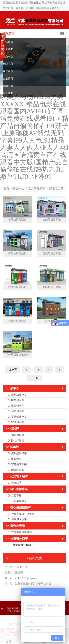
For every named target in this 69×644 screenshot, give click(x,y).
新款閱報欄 (18, 470)
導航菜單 (9, 34)
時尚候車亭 (18, 400)
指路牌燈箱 (18, 435)
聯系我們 (8, 93)
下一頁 (35, 378)
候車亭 (15, 388)
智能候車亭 (18, 422)
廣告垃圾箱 (17, 526)
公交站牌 (16, 483)
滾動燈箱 (16, 459)
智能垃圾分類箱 (17, 220)
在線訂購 (8, 86)
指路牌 (15, 429)
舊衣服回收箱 (19, 519)
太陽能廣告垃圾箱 (22, 532)
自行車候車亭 (19, 489)
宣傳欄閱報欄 (19, 464)
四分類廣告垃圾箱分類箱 (17, 356)
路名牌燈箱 (18, 441)
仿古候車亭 (18, 411)
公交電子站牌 (19, 476)
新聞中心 (8, 64)
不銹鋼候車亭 (19, 417)
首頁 (7, 188)
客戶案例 (8, 71)
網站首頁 (8, 42)
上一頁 (13, 370)
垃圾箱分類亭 (36, 188)
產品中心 (8, 57)
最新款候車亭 (19, 395)
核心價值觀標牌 (20, 507)
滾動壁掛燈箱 (19, 453)
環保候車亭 (18, 406)
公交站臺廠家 (14, 611)
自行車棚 (16, 496)
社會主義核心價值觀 (23, 514)
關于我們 (8, 49)
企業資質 (8, 79)
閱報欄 (15, 447)
